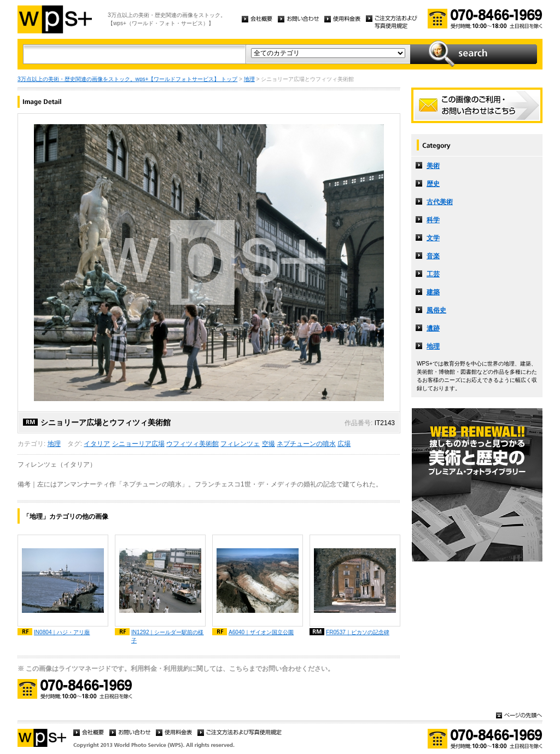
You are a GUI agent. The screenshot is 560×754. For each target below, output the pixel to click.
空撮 (269, 444)
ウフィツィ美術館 (192, 444)
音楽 (433, 256)
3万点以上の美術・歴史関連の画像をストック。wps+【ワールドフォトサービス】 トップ (127, 79)
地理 (249, 79)
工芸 (433, 274)
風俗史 (436, 310)
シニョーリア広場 (138, 444)
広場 (344, 444)
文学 (433, 238)
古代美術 (440, 202)
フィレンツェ (240, 444)
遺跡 (433, 328)
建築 (433, 292)
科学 (433, 220)
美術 (433, 166)
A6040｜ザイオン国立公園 (261, 632)
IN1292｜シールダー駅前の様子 (168, 636)
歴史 (433, 184)
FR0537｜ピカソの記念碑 (358, 632)
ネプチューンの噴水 (306, 444)
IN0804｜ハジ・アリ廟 (62, 632)
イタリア (97, 444)
